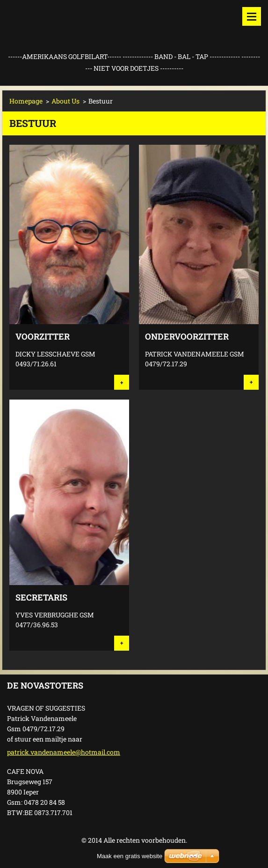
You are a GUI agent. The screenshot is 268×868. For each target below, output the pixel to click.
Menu (252, 16)
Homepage (26, 101)
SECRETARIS (41, 597)
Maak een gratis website (130, 856)
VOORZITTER (43, 336)
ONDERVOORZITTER (187, 336)
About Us (65, 101)
